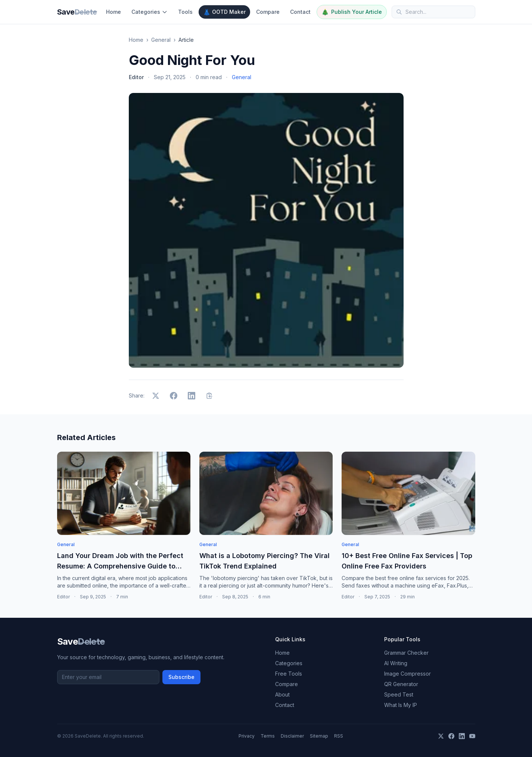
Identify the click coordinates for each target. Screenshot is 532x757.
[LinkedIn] (462, 736)
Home (113, 12)
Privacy (247, 736)
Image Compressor (407, 674)
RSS (339, 736)
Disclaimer (292, 736)
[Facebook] (451, 736)
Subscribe (181, 677)
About (282, 694)
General (161, 40)
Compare (268, 12)
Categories (150, 12)
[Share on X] (156, 396)
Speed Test (399, 694)
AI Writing (396, 663)
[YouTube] (472, 736)
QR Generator (401, 684)
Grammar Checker (406, 653)
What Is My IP (401, 705)
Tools (185, 12)
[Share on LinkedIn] (192, 396)
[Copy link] (209, 396)
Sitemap (319, 736)
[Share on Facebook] (174, 396)
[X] (441, 736)
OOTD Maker (224, 12)
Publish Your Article (352, 12)
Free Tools (289, 674)
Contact (300, 12)
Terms (268, 736)
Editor (136, 77)
